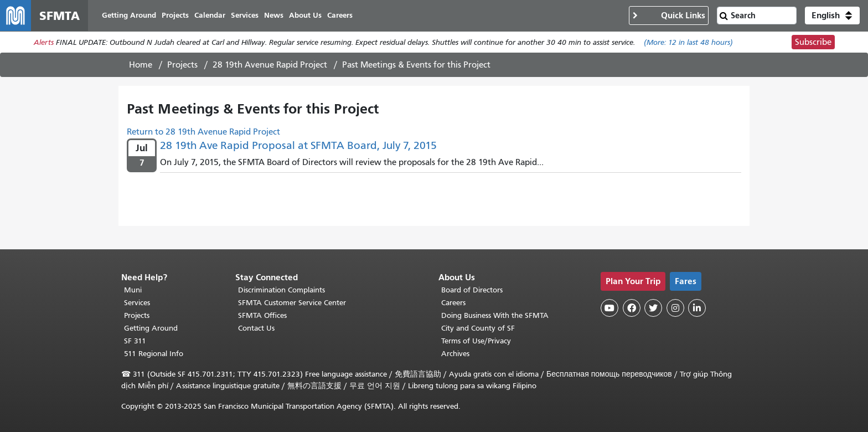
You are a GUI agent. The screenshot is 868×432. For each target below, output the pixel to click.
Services (137, 303)
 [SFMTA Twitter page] (653, 308)
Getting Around (151, 328)
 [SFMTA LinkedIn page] (697, 308)
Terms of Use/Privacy (476, 341)
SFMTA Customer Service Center (292, 303)
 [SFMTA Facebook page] (632, 308)
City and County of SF (478, 328)
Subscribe (813, 42)
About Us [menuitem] (305, 15)
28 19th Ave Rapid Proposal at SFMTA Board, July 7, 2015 (298, 145)
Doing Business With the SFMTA (495, 315)
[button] (832, 16)
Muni (133, 290)
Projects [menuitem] (175, 15)
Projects (182, 65)
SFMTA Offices (262, 315)
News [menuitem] (274, 15)
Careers (453, 303)
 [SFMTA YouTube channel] (609, 308)
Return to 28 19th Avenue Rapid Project (203, 132)
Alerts (44, 42)
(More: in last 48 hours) (688, 42)
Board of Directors (472, 290)
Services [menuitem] (245, 15)
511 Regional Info (154, 354)
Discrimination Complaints (281, 290)
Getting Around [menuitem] (129, 15)
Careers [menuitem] (340, 15)
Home (141, 65)
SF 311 (135, 341)
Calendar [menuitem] (210, 15)
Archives (455, 354)
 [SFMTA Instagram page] (675, 308)
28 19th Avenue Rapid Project (270, 65)
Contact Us (256, 328)
